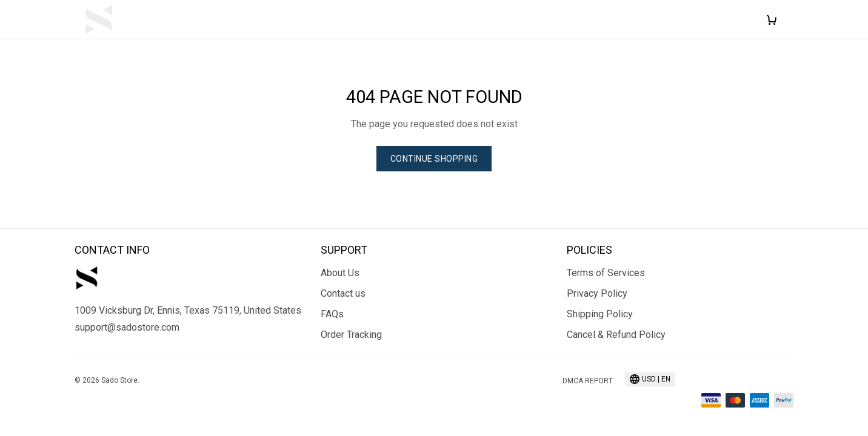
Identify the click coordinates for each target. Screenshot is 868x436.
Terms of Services (606, 273)
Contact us (343, 293)
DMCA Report (588, 381)
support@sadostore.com (127, 327)
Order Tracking (351, 335)
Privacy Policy (597, 293)
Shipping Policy (600, 314)
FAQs (332, 314)
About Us (340, 273)
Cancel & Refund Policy (616, 335)
